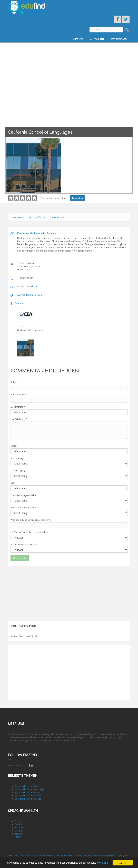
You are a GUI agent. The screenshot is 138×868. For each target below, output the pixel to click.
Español (19, 824)
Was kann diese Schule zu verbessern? (31, 520)
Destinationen (119, 39)
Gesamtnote (18, 407)
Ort (12, 483)
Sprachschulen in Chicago (28, 799)
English (18, 821)
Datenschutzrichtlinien (30, 855)
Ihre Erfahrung (19, 419)
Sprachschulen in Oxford (28, 786)
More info (104, 863)
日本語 (18, 837)
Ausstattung (17, 458)
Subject (15, 382)
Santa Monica (57, 217)
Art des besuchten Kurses (24, 544)
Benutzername (18, 395)
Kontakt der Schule (27, 286)
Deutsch (19, 831)
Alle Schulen (97, 39)
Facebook (20, 303)
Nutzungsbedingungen (103, 855)
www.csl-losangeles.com (30, 295)
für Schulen (49, 855)
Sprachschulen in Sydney (28, 795)
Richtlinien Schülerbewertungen (73, 855)
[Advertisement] (69, 593)
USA (29, 217)
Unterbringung (18, 470)
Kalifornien (41, 217)
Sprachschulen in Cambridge (29, 789)
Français (19, 827)
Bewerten (77, 198)
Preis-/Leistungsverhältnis (24, 495)
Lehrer (14, 446)
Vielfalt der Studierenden (23, 507)
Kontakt (13, 855)
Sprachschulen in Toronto (28, 792)
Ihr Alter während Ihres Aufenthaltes (29, 532)
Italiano (19, 834)
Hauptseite (78, 39)
